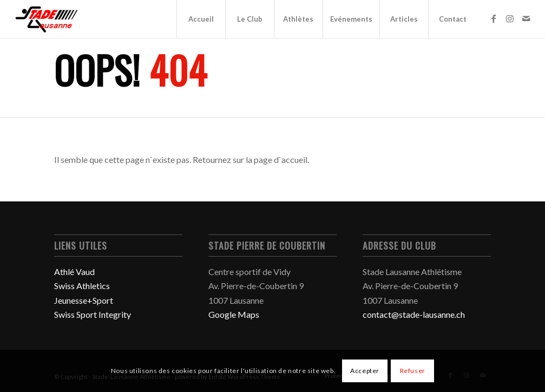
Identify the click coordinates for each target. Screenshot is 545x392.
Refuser (413, 371)
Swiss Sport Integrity (93, 314)
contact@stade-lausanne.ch (414, 314)
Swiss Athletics (82, 286)
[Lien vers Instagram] (510, 18)
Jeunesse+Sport (84, 300)
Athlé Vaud (74, 272)
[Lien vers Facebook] (494, 18)
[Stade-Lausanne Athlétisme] (47, 19)
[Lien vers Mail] (526, 18)
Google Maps (234, 314)
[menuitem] (201, 19)
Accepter (365, 371)
